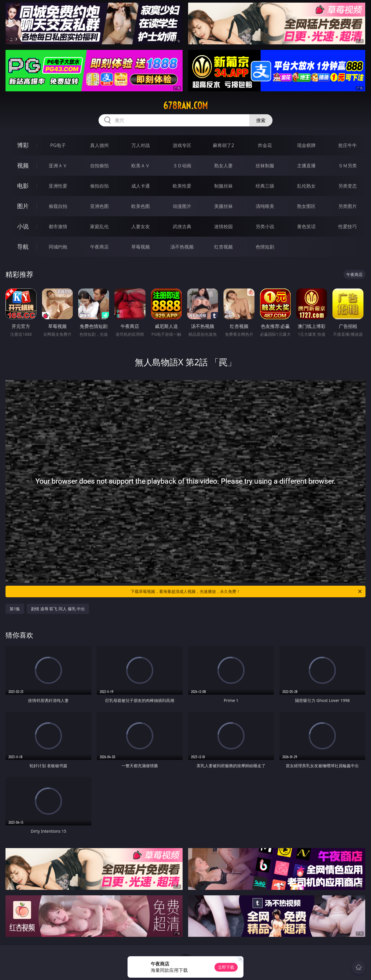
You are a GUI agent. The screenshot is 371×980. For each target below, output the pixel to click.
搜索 (261, 120)
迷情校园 (223, 226)
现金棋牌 (306, 145)
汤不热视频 (182, 247)
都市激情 (58, 226)
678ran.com (185, 106)
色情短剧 (265, 247)
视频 (23, 165)
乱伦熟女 (306, 186)
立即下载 (226, 967)
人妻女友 (141, 226)
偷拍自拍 (99, 186)
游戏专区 (182, 145)
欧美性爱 (182, 186)
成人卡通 (141, 186)
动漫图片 (182, 206)
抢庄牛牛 (348, 145)
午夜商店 (99, 247)
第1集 (15, 609)
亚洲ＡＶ (58, 166)
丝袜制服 (265, 166)
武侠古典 (182, 226)
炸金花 (265, 145)
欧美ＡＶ (141, 166)
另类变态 (348, 186)
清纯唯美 (265, 206)
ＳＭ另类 (348, 166)
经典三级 (265, 186)
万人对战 (141, 145)
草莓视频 (141, 247)
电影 (23, 186)
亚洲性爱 (58, 186)
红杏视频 (223, 247)
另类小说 (265, 226)
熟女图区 (306, 206)
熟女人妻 (223, 166)
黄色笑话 (306, 226)
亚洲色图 (99, 206)
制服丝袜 (223, 186)
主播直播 (306, 166)
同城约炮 (58, 247)
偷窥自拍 (58, 206)
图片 (23, 206)
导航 (23, 247)
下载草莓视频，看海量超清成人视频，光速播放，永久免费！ (247, 591)
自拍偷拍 (99, 166)
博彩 (23, 145)
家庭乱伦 (99, 226)
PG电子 (58, 145)
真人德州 (99, 145)
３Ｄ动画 (182, 166)
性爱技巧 (348, 226)
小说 (23, 226)
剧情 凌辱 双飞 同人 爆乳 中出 (58, 609)
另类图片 (348, 206)
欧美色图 (141, 206)
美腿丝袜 (223, 206)
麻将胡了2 (223, 145)
